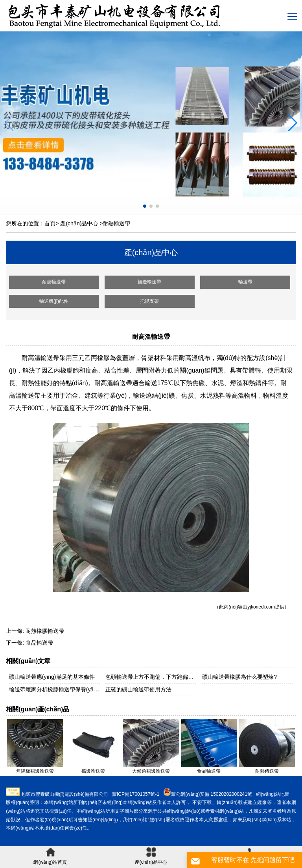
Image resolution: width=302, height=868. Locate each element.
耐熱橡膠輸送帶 (45, 631)
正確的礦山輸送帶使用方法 (138, 689)
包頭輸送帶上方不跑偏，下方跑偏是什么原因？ (151, 677)
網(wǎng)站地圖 (273, 794)
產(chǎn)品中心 (79, 223)
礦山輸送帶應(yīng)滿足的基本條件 (52, 677)
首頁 (50, 223)
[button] (293, 123)
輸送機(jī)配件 (54, 301)
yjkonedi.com (261, 607)
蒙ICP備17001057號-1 (136, 794)
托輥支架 (149, 301)
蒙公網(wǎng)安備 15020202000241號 (212, 794)
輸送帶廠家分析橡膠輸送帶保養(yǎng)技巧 (54, 689)
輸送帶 (245, 282)
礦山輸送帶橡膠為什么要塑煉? (239, 677)
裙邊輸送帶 (149, 282)
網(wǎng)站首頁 (50, 856)
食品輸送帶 (39, 643)
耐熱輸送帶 (54, 282)
